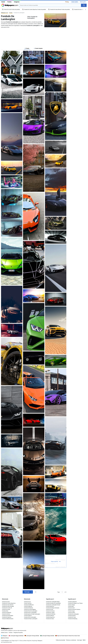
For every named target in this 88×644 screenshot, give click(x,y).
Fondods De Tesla (72, 617)
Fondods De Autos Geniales (8, 606)
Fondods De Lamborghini (73, 614)
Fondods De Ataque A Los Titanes (75, 603)
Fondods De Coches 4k (7, 608)
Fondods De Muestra (28, 608)
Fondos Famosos (28, 603)
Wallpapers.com (5, 13)
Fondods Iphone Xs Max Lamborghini (32, 614)
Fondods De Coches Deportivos (9, 603)
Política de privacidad (60, 640)
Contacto (11, 633)
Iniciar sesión (75, 2)
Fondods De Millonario (29, 605)
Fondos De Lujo (27, 602)
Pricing (67, 2)
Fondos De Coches (6, 609)
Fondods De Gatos (50, 619)
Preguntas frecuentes (18, 633)
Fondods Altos (5, 611)
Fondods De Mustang (73, 619)
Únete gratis (83, 2)
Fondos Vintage (71, 605)
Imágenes (17, 2)
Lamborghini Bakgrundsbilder (48, 636)
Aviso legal (79, 640)
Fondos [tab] (27, 48)
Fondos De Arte (71, 608)
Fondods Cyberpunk (72, 602)
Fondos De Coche (6, 602)
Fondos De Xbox (72, 613)
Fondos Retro (71, 606)
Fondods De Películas (51, 614)
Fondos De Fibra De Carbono (74, 609)
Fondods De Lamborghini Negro (53, 602)
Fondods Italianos (28, 616)
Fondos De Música (50, 616)
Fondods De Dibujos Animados (53, 608)
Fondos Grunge (71, 611)
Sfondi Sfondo (6, 638)
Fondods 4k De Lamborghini (30, 617)
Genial (3, 2)
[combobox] (50, 5)
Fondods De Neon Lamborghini (31, 619)
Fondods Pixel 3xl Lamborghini (31, 611)
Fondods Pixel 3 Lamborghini (30, 613)
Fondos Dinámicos (50, 606)
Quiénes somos (4, 633)
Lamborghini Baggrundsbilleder (17, 636)
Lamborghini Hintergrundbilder (33, 636)
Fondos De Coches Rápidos (30, 609)
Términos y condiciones (71, 640)
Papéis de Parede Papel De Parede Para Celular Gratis (68, 636)
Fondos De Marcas (28, 606)
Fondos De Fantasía (50, 611)
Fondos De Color (50, 609)
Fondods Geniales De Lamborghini (53, 603)
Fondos (9, 2)
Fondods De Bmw (72, 616)
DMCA (84, 640)
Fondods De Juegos (50, 613)
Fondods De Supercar (7, 617)
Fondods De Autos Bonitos (8, 605)
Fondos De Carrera (6, 614)
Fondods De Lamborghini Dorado (53, 605)
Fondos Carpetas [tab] (38, 48)
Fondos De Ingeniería (7, 613)
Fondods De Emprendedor (8, 616)
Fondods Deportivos (50, 617)
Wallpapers (5, 636)
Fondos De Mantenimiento (8, 619)
